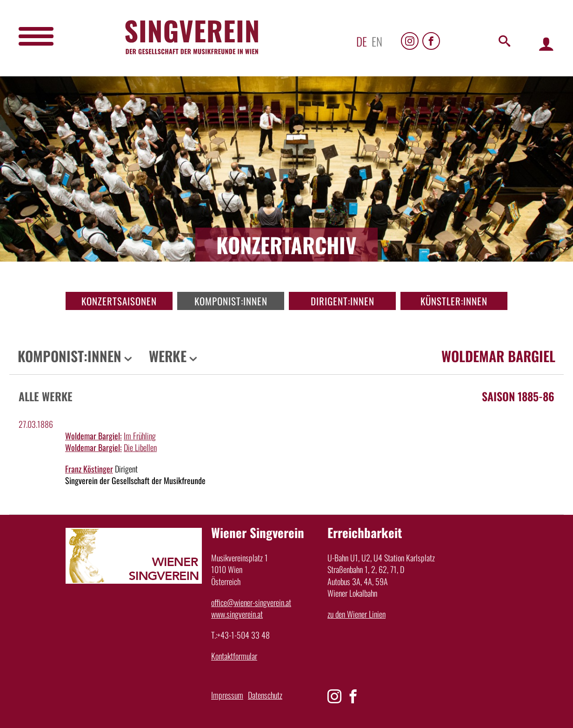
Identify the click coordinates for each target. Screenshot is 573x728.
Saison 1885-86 (518, 396)
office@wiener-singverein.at (251, 602)
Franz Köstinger (89, 469)
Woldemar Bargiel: (93, 436)
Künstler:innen (454, 301)
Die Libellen (140, 447)
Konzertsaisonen (119, 301)
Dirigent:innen (343, 301)
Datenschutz (265, 695)
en (377, 41)
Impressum (227, 695)
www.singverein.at (237, 614)
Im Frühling (140, 436)
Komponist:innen (231, 301)
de (362, 41)
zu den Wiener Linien (356, 614)
